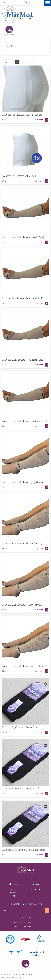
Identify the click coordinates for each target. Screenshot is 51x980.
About (13, 889)
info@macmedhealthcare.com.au (26, 926)
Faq (13, 896)
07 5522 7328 (32, 923)
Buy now (39, 120)
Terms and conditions (26, 974)
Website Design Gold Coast (10, 978)
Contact (13, 893)
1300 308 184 (20, 923)
